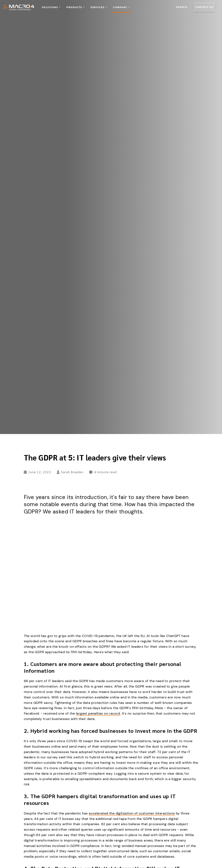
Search (182, 7)
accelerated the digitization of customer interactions (132, 813)
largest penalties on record (98, 713)
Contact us (204, 7)
